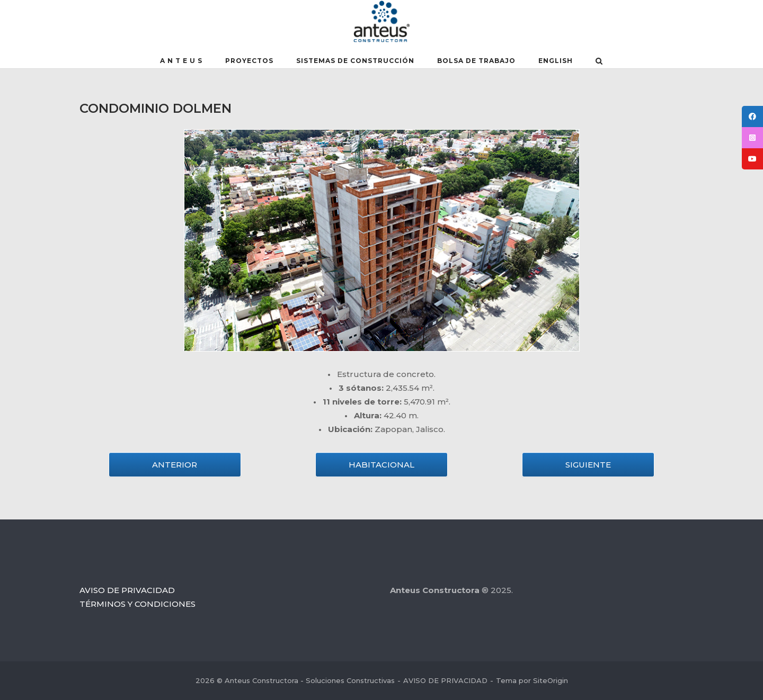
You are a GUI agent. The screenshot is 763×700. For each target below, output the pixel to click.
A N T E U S (181, 61)
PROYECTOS (249, 61)
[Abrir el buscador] (599, 62)
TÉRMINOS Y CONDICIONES (137, 604)
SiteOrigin (551, 680)
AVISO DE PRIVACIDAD (127, 590)
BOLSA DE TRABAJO (476, 61)
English (556, 61)
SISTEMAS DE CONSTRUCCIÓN (355, 61)
